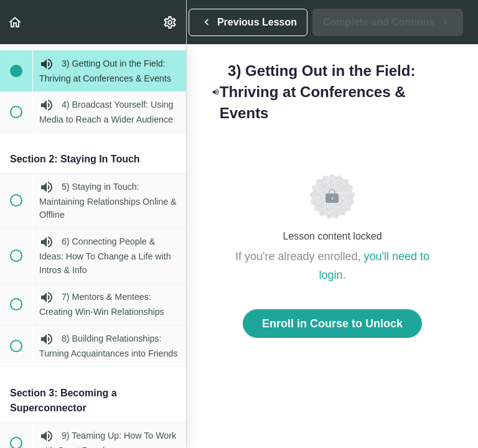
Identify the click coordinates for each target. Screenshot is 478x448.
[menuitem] (171, 22)
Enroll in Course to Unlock (332, 324)
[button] (16, 22)
